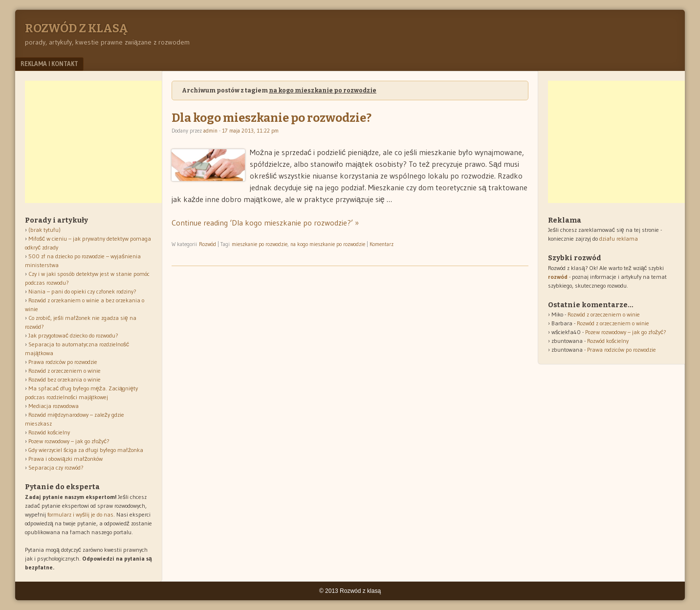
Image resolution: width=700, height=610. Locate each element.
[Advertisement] (98, 142)
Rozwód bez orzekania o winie (65, 379)
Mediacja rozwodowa (54, 406)
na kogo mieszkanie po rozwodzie (328, 244)
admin (210, 131)
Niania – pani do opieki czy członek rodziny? (82, 291)
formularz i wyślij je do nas (80, 514)
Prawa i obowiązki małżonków (66, 459)
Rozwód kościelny (49, 432)
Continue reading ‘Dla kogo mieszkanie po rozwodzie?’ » (265, 223)
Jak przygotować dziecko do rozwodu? (73, 335)
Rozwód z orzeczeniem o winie (65, 371)
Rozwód (208, 244)
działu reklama (619, 238)
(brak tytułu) (44, 230)
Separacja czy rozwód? (56, 467)
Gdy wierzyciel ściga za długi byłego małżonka (86, 450)
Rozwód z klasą (76, 28)
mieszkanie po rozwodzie (260, 244)
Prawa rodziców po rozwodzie (63, 362)
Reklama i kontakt (49, 64)
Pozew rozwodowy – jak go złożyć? (69, 441)
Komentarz (382, 244)
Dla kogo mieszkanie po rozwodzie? (272, 118)
